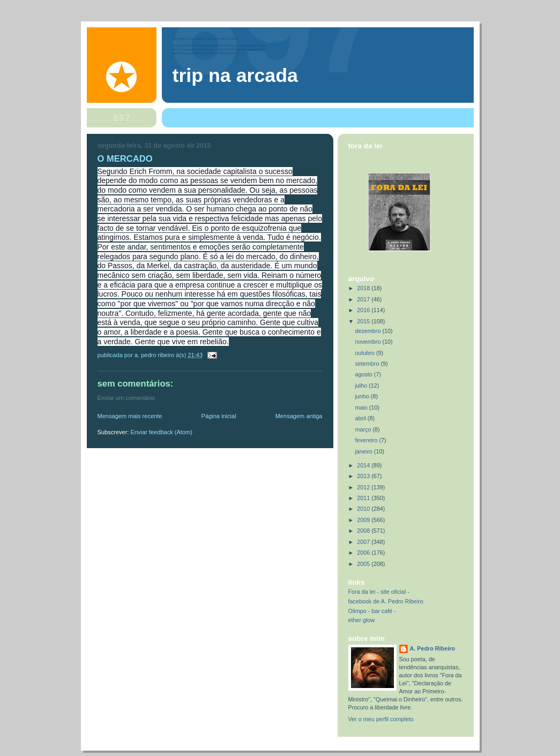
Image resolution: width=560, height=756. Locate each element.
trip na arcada (235, 75)
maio (362, 407)
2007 (364, 542)
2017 (364, 299)
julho (362, 385)
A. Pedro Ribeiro (432, 648)
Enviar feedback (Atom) (162, 432)
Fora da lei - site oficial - (379, 592)
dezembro (368, 331)
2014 (364, 465)
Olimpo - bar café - (372, 611)
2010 (364, 509)
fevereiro (367, 440)
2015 (364, 321)
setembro (368, 364)
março (364, 429)
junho (363, 396)
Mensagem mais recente (130, 416)
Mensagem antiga (299, 416)
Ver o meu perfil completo (381, 719)
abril (361, 418)
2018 (364, 288)
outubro (365, 353)
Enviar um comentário (126, 398)
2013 (364, 476)
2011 (364, 498)
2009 (364, 520)
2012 (364, 487)
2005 (364, 564)
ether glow (362, 620)
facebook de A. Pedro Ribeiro (386, 601)
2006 (364, 553)
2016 (364, 310)
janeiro (364, 451)
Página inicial (219, 416)
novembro (368, 342)
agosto (364, 374)
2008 (364, 531)
